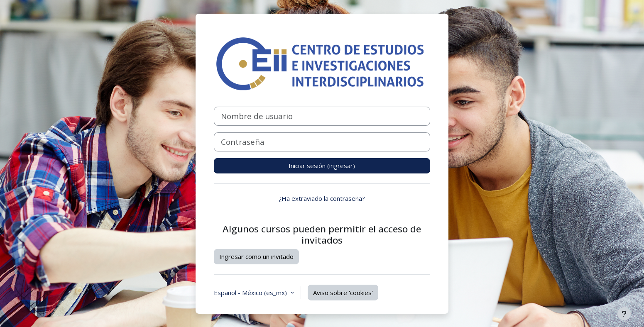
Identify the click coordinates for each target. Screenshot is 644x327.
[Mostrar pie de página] (624, 314)
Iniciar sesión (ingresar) (322, 166)
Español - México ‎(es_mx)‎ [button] (251, 293)
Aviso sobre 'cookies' (343, 293)
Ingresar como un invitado (256, 256)
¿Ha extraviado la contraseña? (322, 198)
